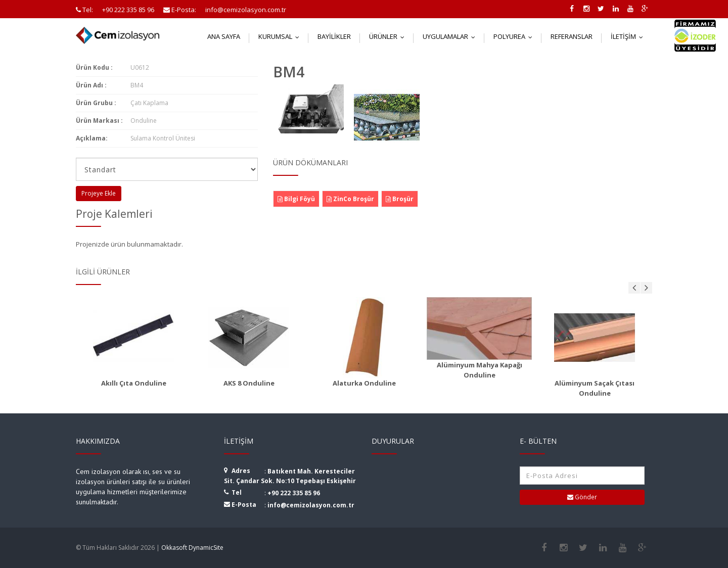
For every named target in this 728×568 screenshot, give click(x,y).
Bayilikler (334, 36)
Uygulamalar (451, 36)
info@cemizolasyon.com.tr (311, 505)
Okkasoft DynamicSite (192, 548)
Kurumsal (281, 36)
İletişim (629, 36)
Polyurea (515, 36)
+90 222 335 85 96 (294, 493)
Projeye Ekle (99, 193)
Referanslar (572, 36)
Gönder (582, 497)
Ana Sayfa (224, 36)
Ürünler (389, 36)
